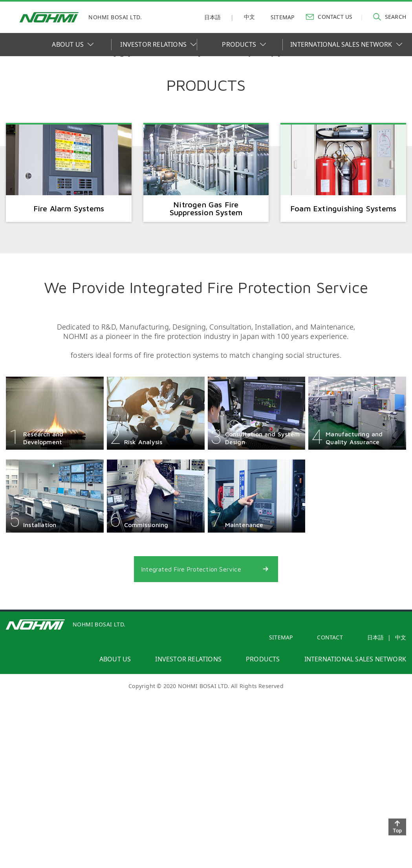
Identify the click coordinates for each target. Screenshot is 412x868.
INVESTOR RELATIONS (158, 44)
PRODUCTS (244, 44)
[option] (206, 145)
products (263, 839)
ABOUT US (73, 44)
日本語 (213, 17)
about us (115, 839)
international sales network (355, 839)
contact (330, 817)
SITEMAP (281, 817)
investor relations (188, 839)
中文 (249, 17)
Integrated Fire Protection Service (193, 747)
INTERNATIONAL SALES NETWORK (346, 44)
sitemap (282, 17)
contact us (329, 16)
